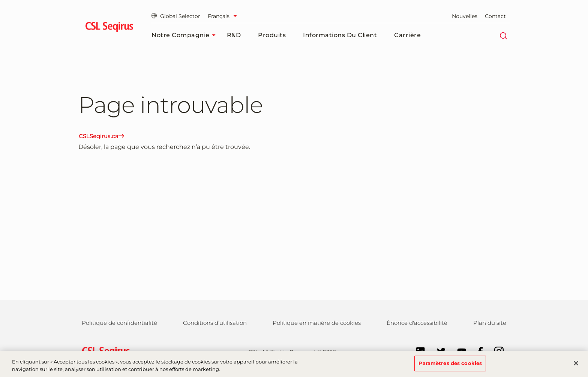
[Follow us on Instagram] (495, 351)
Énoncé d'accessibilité (417, 323)
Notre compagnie (185, 35)
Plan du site (490, 323)
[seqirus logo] (109, 28)
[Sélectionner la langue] (224, 16)
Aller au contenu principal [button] (0, 0)
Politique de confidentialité (119, 323)
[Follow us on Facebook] (477, 351)
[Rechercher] (503, 35)
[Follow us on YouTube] (458, 351)
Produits (272, 35)
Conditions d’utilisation (215, 323)
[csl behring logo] (104, 351)
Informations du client (340, 35)
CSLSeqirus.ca (101, 136)
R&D (234, 35)
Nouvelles (465, 16)
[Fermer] (576, 366)
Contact (495, 16)
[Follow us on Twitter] (437, 351)
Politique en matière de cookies (317, 323)
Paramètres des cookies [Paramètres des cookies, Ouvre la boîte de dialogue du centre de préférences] (450, 366)
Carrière (407, 35)
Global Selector (176, 16)
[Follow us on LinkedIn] (417, 351)
